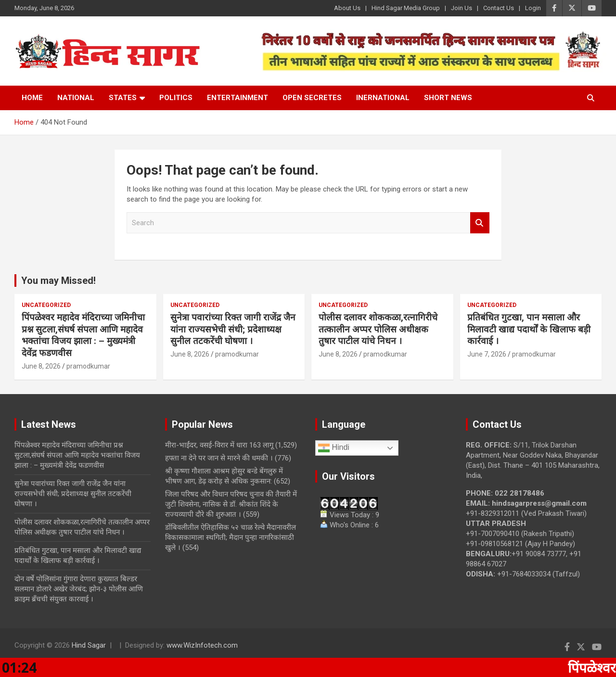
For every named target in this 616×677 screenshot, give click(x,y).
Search (480, 223)
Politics (176, 98)
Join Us (462, 8)
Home (32, 98)
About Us (347, 8)
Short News (448, 98)
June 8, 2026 (41, 366)
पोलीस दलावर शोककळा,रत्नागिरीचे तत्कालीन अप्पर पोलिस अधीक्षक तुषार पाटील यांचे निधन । (378, 329)
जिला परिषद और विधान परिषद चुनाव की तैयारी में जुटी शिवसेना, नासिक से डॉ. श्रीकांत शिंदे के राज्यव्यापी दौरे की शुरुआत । (231, 504)
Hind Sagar (89, 645)
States (123, 98)
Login (533, 8)
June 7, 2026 (487, 354)
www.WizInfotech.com (202, 645)
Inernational (383, 98)
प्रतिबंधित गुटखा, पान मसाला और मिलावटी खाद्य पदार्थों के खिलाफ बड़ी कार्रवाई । (529, 329)
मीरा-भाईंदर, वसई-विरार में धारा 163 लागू (219, 445)
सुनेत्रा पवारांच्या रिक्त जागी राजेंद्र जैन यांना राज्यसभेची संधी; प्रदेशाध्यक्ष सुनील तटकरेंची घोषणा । (233, 329)
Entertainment (237, 98)
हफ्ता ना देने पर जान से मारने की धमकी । (219, 458)
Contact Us (499, 8)
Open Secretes (312, 98)
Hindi (334, 448)
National (76, 98)
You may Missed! (58, 281)
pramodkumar (88, 366)
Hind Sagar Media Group (406, 8)
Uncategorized (46, 305)
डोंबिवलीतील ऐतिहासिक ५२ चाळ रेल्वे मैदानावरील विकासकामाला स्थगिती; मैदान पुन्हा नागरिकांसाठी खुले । (231, 537)
